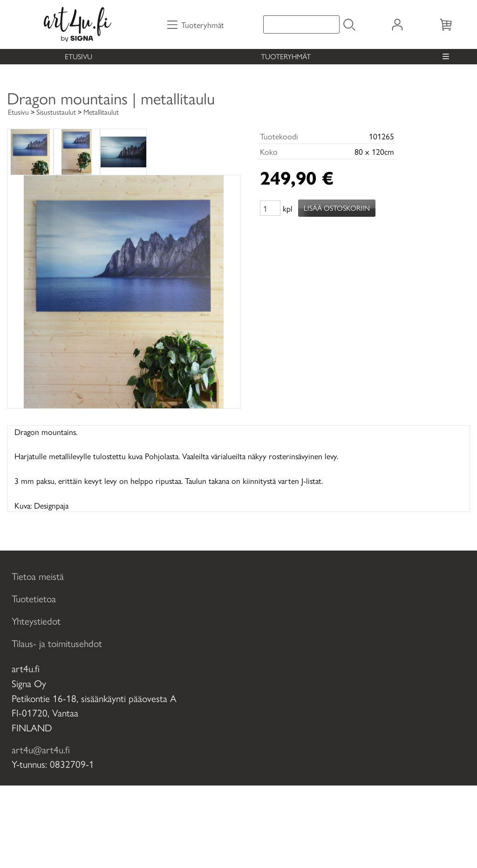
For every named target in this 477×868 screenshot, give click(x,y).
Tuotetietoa (34, 598)
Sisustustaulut (56, 112)
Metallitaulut (101, 112)
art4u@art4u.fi (41, 749)
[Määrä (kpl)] (270, 208)
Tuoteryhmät (286, 56)
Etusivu (78, 56)
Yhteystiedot (36, 620)
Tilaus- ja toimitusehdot (57, 643)
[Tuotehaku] (301, 24)
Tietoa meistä (38, 576)
